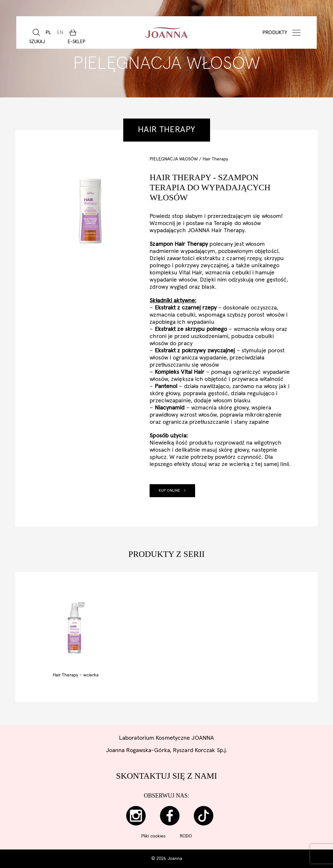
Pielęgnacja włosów (174, 159)
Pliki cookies (153, 836)
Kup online (172, 491)
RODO (186, 836)
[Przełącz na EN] (60, 32)
